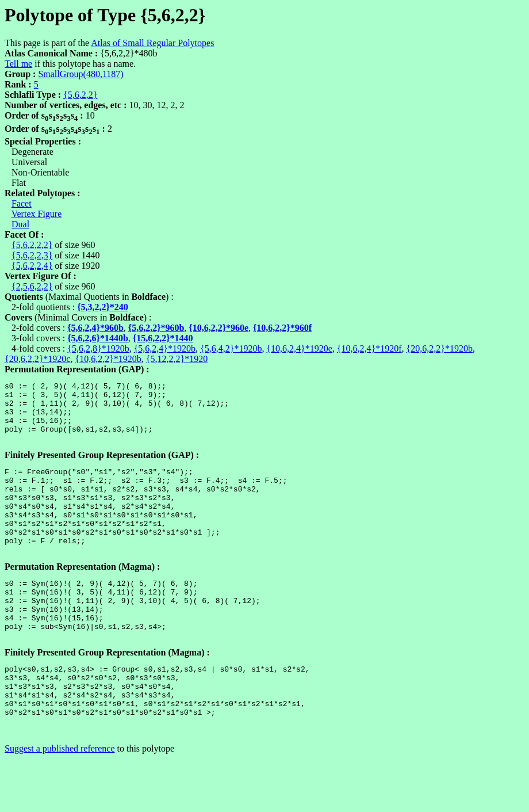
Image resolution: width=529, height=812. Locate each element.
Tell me (18, 64)
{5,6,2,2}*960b (156, 328)
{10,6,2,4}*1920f (369, 348)
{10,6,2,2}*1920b (108, 359)
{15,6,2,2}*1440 (163, 338)
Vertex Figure (37, 214)
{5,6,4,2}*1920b (231, 348)
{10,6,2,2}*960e (218, 328)
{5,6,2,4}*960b (95, 328)
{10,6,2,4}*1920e (299, 348)
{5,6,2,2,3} (32, 255)
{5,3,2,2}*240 (103, 307)
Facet (22, 203)
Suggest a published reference (60, 802)
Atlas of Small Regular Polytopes (152, 43)
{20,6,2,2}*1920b (440, 348)
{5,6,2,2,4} (32, 266)
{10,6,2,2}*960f (282, 328)
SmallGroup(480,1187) (80, 74)
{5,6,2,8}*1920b (98, 348)
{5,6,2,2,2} (32, 245)
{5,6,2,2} (80, 95)
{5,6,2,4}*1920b (165, 348)
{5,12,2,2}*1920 (177, 359)
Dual (20, 224)
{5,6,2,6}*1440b (98, 338)
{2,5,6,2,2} (32, 286)
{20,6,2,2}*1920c (37, 359)
